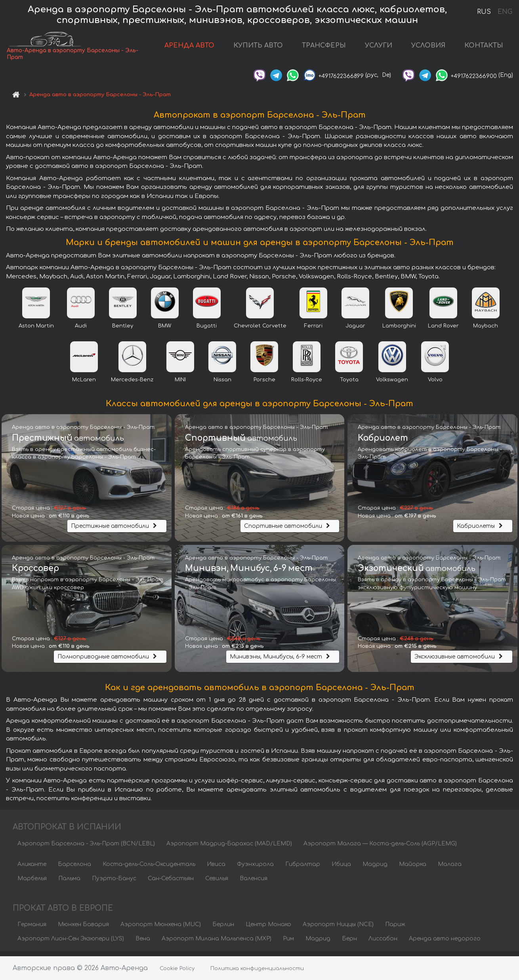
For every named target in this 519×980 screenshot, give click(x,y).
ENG (505, 12)
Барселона (74, 869)
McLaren (84, 384)
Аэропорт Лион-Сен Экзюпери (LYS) (71, 943)
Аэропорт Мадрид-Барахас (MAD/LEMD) (229, 848)
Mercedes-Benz (132, 384)
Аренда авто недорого (445, 943)
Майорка (413, 869)
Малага (450, 869)
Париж (395, 929)
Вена (143, 943)
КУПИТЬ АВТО (258, 48)
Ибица (341, 869)
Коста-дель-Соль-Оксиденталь (149, 869)
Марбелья (32, 883)
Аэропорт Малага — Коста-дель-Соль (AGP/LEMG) (380, 848)
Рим (288, 943)
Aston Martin (36, 330)
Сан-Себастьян (171, 883)
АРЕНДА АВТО (189, 48)
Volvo (435, 384)
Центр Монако (268, 929)
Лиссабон (383, 943)
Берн (349, 943)
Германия (32, 929)
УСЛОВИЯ (428, 48)
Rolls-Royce (307, 384)
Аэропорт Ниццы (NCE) (338, 929)
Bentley (123, 330)
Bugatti (207, 330)
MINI (180, 384)
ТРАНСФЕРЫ (324, 48)
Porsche (264, 384)
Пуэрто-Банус (114, 883)
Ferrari (313, 330)
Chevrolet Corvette (260, 330)
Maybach (486, 330)
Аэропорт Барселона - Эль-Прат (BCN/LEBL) (86, 848)
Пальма (69, 883)
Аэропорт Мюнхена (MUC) (161, 929)
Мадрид (375, 869)
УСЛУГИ (379, 48)
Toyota (349, 384)
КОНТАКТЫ (484, 48)
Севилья (217, 883)
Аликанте (32, 869)
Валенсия (254, 883)
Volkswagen (392, 384)
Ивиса (216, 869)
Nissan (222, 384)
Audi (81, 330)
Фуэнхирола (255, 869)
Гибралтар (303, 869)
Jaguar (355, 330)
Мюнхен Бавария (83, 929)
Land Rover (443, 330)
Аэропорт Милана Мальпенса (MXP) (217, 943)
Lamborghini (399, 330)
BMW (165, 330)
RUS (484, 12)
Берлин (223, 929)
